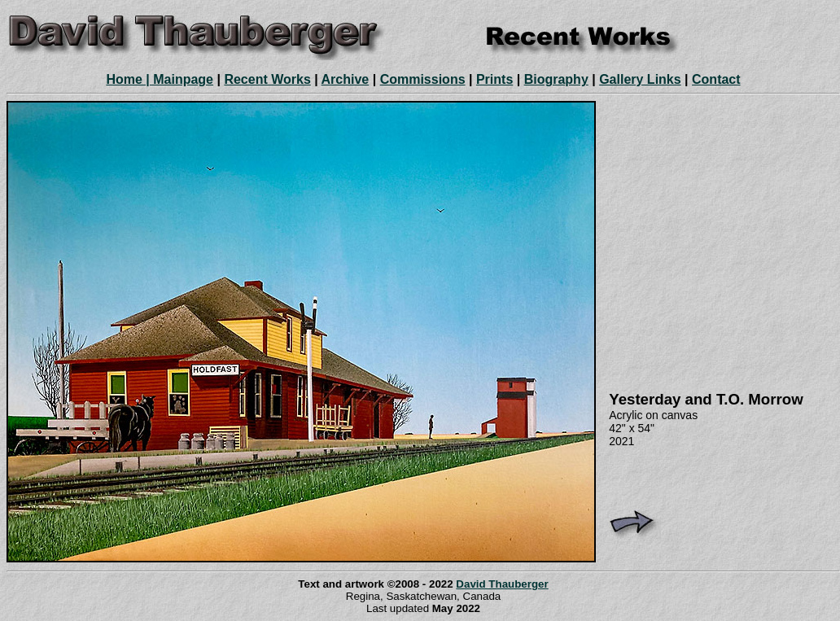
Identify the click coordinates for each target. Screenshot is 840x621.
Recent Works (267, 79)
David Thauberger (502, 584)
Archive (346, 79)
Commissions (423, 79)
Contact (716, 79)
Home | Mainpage (160, 79)
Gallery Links (640, 79)
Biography (556, 79)
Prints (494, 79)
